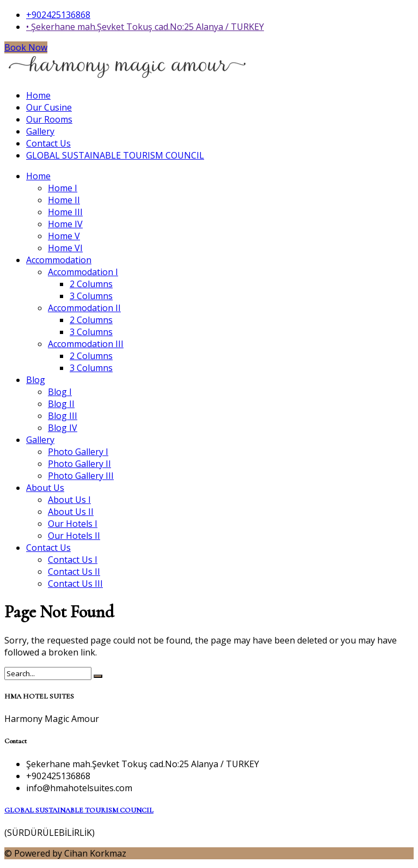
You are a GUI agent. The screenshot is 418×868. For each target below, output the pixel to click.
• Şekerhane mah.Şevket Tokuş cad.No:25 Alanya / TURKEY (145, 27)
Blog (36, 380)
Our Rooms (49, 119)
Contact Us (48, 143)
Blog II (61, 404)
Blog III (63, 416)
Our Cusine (49, 107)
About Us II (71, 512)
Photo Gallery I (78, 452)
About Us (45, 488)
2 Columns (91, 284)
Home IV (65, 224)
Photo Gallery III (81, 476)
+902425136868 (58, 15)
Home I (63, 188)
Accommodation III (86, 344)
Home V (64, 236)
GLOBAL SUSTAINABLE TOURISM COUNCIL (115, 155)
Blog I (60, 392)
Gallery (40, 131)
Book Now (26, 47)
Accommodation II (84, 308)
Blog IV (63, 428)
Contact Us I (73, 560)
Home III (65, 212)
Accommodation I (83, 272)
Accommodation (59, 260)
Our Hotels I (73, 524)
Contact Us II (74, 572)
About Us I (69, 500)
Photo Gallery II (79, 464)
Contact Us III (75, 584)
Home (38, 95)
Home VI (65, 248)
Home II (64, 200)
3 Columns (91, 296)
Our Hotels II (74, 536)
